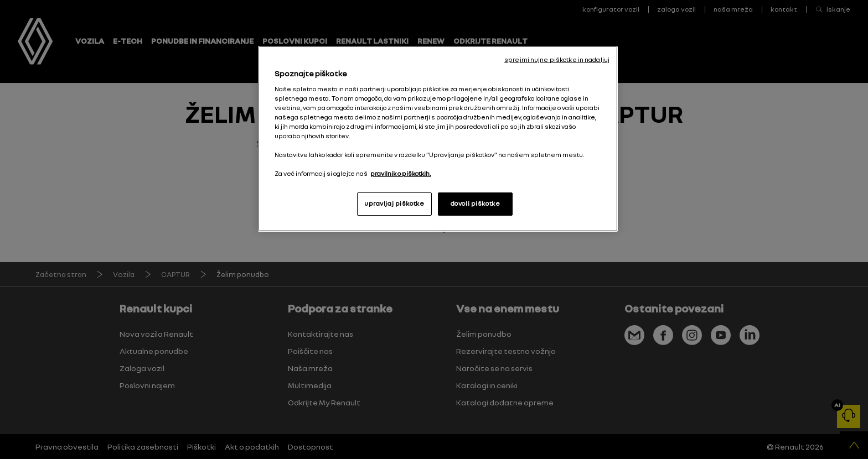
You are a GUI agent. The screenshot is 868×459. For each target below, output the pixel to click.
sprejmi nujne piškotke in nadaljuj (557, 60)
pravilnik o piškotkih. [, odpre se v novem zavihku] (401, 174)
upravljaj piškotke (394, 204)
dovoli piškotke (476, 204)
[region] (438, 139)
